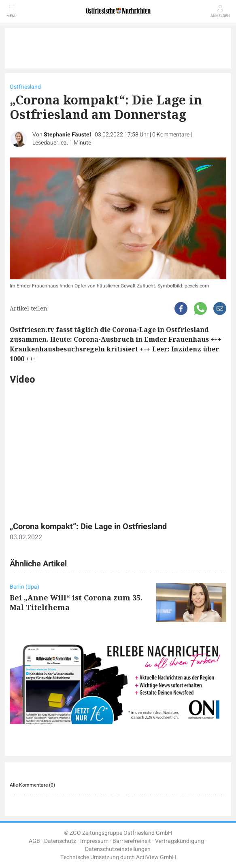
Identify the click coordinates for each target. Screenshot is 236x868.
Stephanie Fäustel (67, 135)
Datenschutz (60, 841)
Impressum (94, 841)
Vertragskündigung (180, 841)
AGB (34, 841)
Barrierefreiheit (132, 841)
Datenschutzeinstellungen (118, 849)
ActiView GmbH (156, 857)
